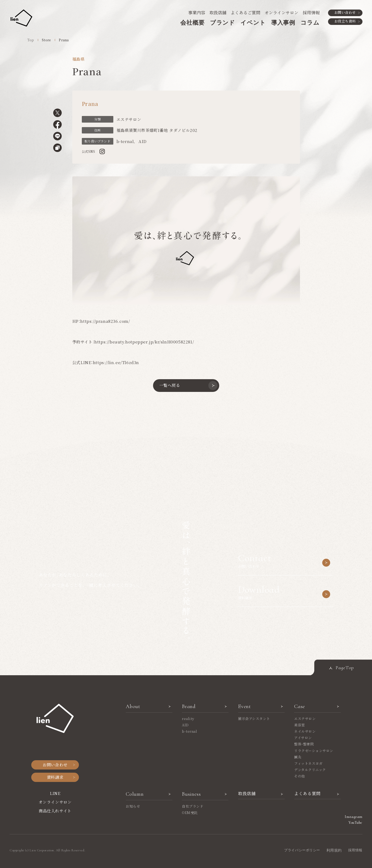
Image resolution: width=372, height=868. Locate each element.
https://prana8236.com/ (105, 321)
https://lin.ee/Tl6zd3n (116, 362)
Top (31, 40)
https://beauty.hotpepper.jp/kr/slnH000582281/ (144, 342)
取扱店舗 (218, 13)
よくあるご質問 (245, 13)
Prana (64, 40)
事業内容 (197, 13)
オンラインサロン (281, 13)
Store (46, 40)
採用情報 (311, 13)
